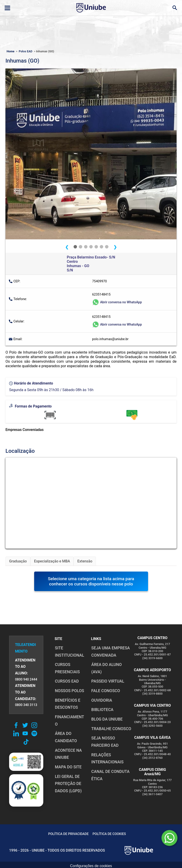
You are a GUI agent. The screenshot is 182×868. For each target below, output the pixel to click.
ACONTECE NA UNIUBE (68, 754)
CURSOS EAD (67, 681)
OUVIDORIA (101, 700)
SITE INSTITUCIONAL (69, 652)
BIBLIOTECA (102, 710)
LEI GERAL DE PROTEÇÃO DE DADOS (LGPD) (68, 784)
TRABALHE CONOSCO (111, 729)
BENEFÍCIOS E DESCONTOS (67, 704)
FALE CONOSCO (105, 691)
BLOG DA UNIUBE (107, 719)
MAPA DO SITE (68, 767)
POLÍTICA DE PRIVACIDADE (68, 834)
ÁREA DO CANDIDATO (66, 737)
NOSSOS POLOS (69, 691)
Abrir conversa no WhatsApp (117, 302)
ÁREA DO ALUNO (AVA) (106, 668)
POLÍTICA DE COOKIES (109, 834)
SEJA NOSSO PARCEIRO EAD (105, 742)
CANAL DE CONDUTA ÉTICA (110, 775)
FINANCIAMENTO (69, 721)
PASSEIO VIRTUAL (108, 681)
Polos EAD (26, 51)
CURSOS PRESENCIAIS (67, 668)
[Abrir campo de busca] (175, 8)
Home (10, 51)
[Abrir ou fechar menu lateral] (7, 8)
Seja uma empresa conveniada (110, 652)
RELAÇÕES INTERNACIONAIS (107, 759)
